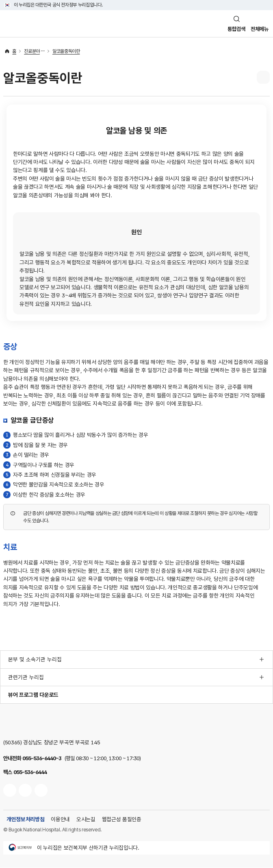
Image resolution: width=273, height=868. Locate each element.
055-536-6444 (30, 772)
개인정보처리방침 (25, 820)
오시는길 (86, 820)
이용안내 (60, 820)
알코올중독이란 (66, 52)
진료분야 (32, 52)
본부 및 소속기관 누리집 (35, 660)
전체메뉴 (259, 29)
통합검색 (234, 29)
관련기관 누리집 (26, 678)
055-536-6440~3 (42, 759)
